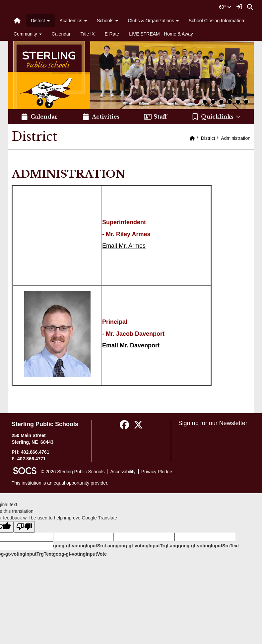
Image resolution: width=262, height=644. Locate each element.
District (208, 138)
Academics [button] (73, 21)
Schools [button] (107, 21)
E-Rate (112, 34)
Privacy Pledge (157, 472)
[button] (216, 117)
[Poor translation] (24, 527)
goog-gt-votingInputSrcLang (84, 546)
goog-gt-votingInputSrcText (208, 546)
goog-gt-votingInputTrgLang (147, 546)
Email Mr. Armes (124, 246)
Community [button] (28, 34)
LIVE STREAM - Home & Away (161, 34)
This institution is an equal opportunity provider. (60, 483)
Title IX (88, 34)
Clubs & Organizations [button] (153, 21)
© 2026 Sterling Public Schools (73, 472)
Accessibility (123, 472)
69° (225, 7)
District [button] (40, 21)
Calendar (61, 34)
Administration (236, 138)
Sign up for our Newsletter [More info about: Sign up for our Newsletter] (213, 423)
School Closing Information (216, 21)
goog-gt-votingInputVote (80, 554)
